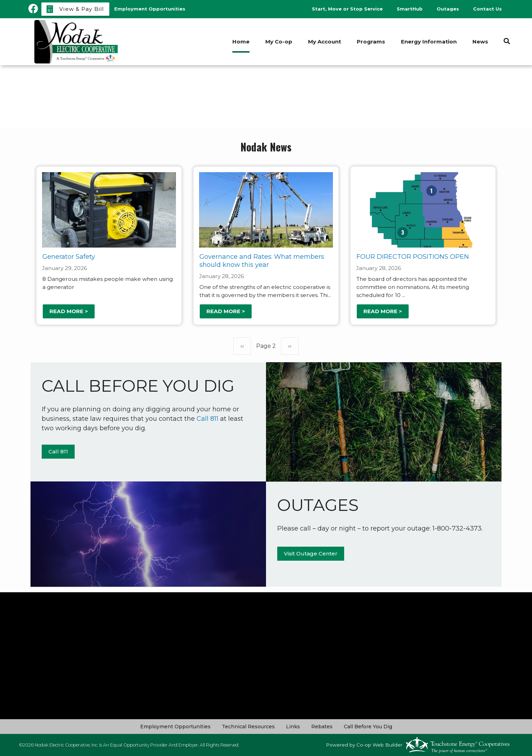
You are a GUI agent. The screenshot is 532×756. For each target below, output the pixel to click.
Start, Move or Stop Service (347, 9)
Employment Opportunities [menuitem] (150, 9)
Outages (448, 9)
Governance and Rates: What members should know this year (262, 261)
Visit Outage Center (311, 553)
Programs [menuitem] (371, 42)
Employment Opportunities (175, 727)
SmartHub (410, 9)
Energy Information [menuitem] (429, 42)
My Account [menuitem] (325, 42)
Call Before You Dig (368, 727)
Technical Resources (248, 727)
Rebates (322, 727)
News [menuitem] (480, 42)
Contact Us (487, 9)
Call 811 (207, 419)
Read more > (69, 311)
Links (293, 727)
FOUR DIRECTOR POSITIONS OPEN (413, 257)
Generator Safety (69, 257)
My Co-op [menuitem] (279, 42)
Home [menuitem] (241, 42)
